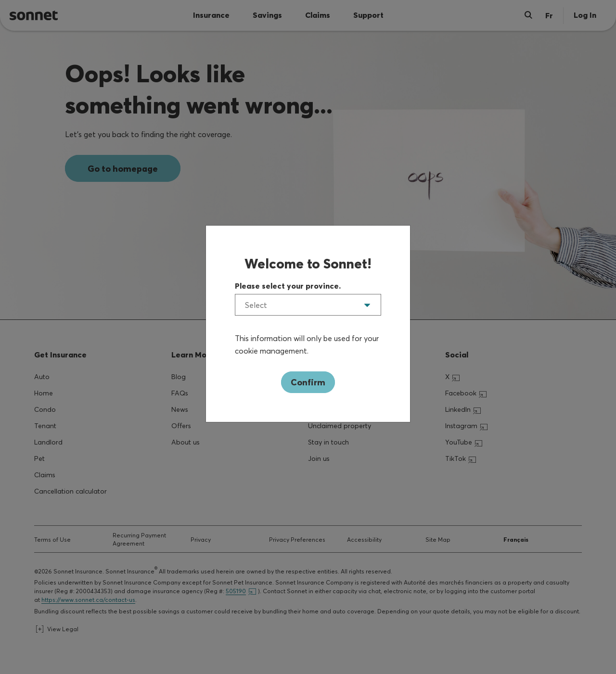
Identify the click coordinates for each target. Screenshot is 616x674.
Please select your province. (288, 286)
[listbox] (308, 305)
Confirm (308, 382)
